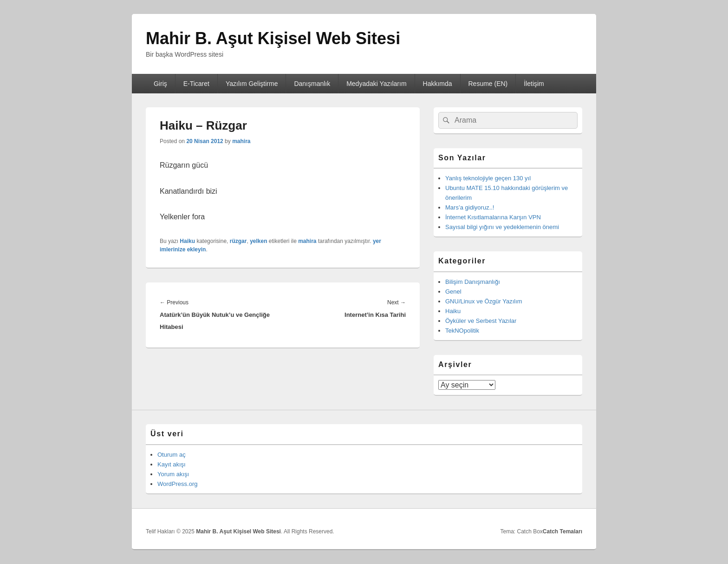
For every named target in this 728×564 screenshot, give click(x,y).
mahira (241, 141)
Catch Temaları (562, 531)
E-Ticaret (196, 84)
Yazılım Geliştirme (252, 84)
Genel (453, 292)
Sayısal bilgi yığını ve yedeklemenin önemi (502, 227)
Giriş (160, 84)
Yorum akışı (173, 474)
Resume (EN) (488, 84)
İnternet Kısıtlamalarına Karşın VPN (493, 217)
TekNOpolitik (462, 331)
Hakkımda (438, 84)
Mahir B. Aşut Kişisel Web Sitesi (273, 38)
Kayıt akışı (172, 464)
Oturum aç (172, 455)
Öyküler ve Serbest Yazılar (481, 321)
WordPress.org (177, 484)
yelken (258, 241)
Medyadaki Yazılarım (376, 84)
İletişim (534, 84)
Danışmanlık (312, 84)
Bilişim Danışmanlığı (473, 282)
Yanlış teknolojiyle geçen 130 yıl (488, 178)
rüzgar (238, 241)
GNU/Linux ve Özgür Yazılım (484, 301)
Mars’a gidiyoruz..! (470, 207)
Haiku (187, 241)
